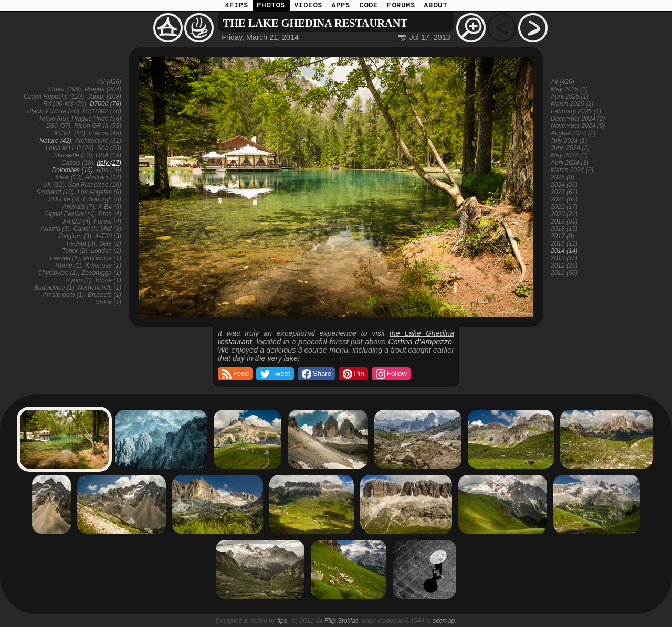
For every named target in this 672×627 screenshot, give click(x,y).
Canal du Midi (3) (97, 229)
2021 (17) (564, 207)
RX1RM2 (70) (102, 111)
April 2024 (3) (570, 163)
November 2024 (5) (578, 126)
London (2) (106, 251)
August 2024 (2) (573, 133)
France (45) (105, 133)
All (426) (109, 82)
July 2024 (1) (569, 141)
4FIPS (237, 6)
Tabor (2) (75, 251)
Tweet (274, 374)
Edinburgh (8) (102, 199)
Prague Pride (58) (96, 119)
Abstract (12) (103, 177)
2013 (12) (564, 258)
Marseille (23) (73, 155)
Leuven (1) (65, 258)
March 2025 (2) (572, 104)
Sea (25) (109, 148)
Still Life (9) (64, 199)
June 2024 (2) (570, 148)
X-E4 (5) (109, 207)
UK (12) (54, 185)
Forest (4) (108, 221)
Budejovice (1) (54, 288)
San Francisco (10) (95, 185)
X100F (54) (69, 133)
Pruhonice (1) (102, 258)
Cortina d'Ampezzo (420, 342)
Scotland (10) (55, 192)
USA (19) (108, 155)
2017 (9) (563, 236)
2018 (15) (564, 229)
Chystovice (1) (58, 273)
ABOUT (435, 6)
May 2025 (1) (569, 89)
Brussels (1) (104, 295)
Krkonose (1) (103, 265)
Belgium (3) (75, 236)
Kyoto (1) (79, 280)
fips (282, 621)
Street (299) (64, 89)
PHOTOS (271, 6)
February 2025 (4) (576, 111)
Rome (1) (69, 265)
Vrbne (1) (108, 280)
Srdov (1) (108, 302)
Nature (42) (55, 141)
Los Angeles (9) (99, 192)
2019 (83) (564, 221)
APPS (341, 6)
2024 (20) (564, 185)
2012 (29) (564, 265)
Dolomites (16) (72, 170)
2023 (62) (564, 192)
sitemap (444, 621)
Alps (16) (109, 170)
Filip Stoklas (342, 621)
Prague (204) (103, 89)
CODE (369, 6)
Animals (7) (78, 207)
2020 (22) (564, 214)
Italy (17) (109, 163)
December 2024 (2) (578, 119)
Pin (353, 374)
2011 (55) (564, 273)
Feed (235, 374)
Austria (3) (55, 229)
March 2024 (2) (572, 170)
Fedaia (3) (81, 243)
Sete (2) (110, 243)
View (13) (69, 177)
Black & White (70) (53, 111)
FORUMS (401, 6)
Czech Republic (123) (54, 97)
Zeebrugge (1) (101, 273)
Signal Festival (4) (70, 214)
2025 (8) (563, 177)
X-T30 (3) (108, 236)
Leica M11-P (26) (70, 148)
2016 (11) (564, 243)
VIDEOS (308, 6)
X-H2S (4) (76, 221)
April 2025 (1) (570, 97)
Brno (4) (110, 214)
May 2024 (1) (569, 155)
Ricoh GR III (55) (98, 126)
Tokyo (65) (53, 119)
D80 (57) (59, 126)
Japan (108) (104, 97)
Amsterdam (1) (63, 295)
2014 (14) (564, 251)
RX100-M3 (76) (65, 104)
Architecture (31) (98, 141)
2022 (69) (564, 199)
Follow (391, 374)
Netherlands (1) (99, 288)
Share (316, 374)
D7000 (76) (106, 104)
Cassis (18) (77, 163)
